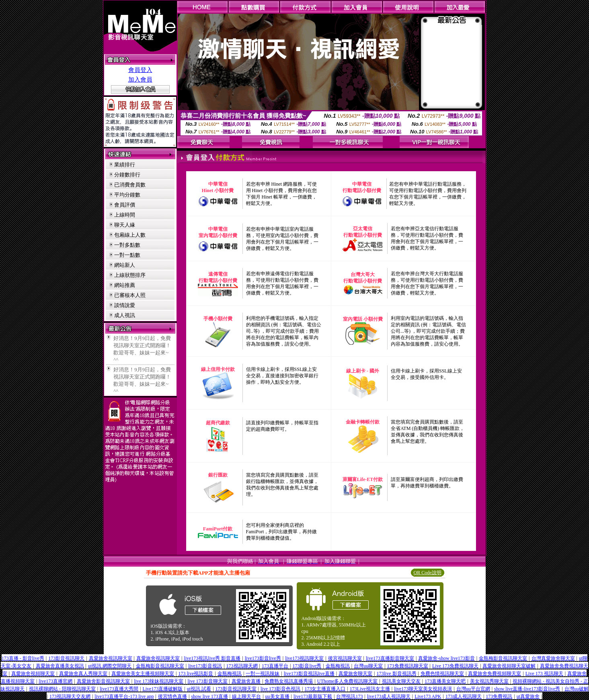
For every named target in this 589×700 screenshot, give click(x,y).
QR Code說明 (428, 573)
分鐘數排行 (127, 175)
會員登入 (140, 70)
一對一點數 (127, 255)
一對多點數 (127, 245)
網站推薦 (125, 285)
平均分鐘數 (127, 195)
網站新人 (125, 265)
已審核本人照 (130, 295)
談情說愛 (125, 305)
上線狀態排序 (130, 275)
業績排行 (125, 165)
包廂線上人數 (130, 235)
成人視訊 (125, 315)
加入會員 (140, 80)
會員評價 (125, 205)
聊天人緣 (125, 225)
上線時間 (125, 215)
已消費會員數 (130, 185)
